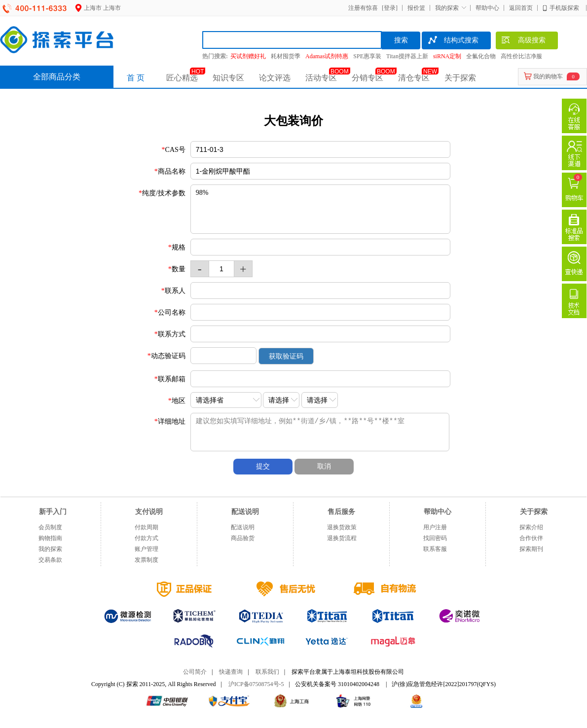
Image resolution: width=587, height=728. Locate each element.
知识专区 (228, 78)
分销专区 (367, 78)
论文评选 (275, 78)
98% (320, 209)
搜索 (401, 40)
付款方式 (147, 538)
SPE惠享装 (367, 56)
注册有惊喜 (363, 8)
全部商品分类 (57, 77)
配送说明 (243, 527)
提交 (263, 466)
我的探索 (447, 8)
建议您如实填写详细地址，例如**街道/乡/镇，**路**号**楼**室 (329, 432)
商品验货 (243, 538)
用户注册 (435, 527)
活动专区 (321, 78)
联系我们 (267, 672)
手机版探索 (564, 8)
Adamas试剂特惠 (327, 56)
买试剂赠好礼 (248, 56)
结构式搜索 (453, 41)
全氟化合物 (481, 56)
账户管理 (147, 549)
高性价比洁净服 (521, 56)
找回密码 (435, 538)
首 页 (136, 78)
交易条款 (50, 560)
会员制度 (50, 527)
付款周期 (147, 527)
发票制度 (147, 560)
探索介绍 (531, 527)
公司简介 (195, 672)
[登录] (388, 8)
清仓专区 (414, 78)
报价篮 (416, 8)
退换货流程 (342, 538)
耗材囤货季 (286, 56)
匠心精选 (182, 78)
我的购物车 (548, 76)
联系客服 (435, 549)
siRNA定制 (447, 56)
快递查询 (231, 672)
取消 (324, 466)
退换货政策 (342, 527)
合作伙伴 (531, 538)
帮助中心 (487, 8)
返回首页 (521, 8)
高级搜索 (523, 41)
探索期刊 (531, 549)
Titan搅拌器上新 (407, 56)
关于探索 (460, 78)
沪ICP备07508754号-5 (256, 684)
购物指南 (50, 538)
